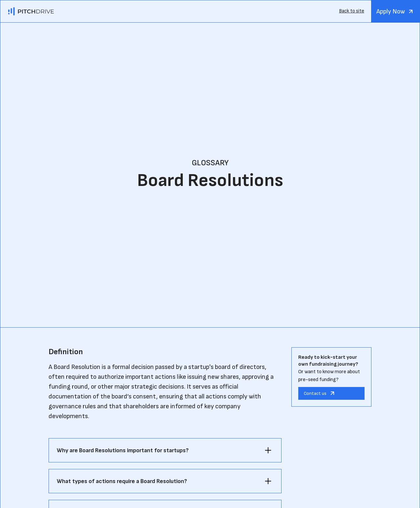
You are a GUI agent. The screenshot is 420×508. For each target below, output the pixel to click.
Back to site (352, 11)
